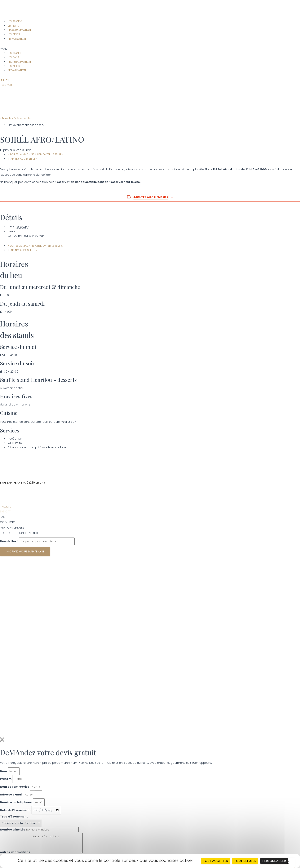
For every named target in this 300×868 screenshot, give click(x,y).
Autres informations (15, 852)
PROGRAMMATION (19, 30)
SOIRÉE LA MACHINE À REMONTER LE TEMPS (35, 154)
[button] (150, 49)
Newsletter (9, 541)
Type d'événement (14, 817)
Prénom (6, 779)
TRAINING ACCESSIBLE (22, 159)
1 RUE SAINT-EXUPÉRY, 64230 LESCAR (22, 483)
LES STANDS (15, 21)
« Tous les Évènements (15, 118)
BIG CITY (5, 511)
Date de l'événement (15, 810)
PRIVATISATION (17, 39)
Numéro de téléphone (16, 802)
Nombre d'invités (13, 830)
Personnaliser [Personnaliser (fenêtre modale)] (274, 861)
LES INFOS (14, 34)
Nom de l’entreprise (15, 787)
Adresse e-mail (11, 795)
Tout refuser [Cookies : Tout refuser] (245, 861)
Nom (3, 771)
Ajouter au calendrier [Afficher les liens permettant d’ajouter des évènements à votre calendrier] (151, 197)
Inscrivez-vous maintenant (25, 551)
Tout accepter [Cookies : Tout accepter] (216, 861)
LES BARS (13, 26)
